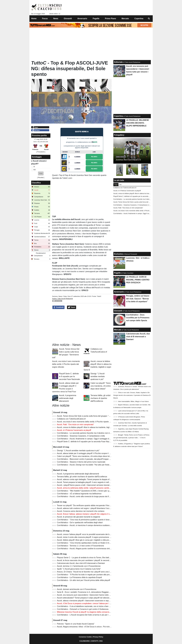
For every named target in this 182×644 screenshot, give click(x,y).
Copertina (119, 116)
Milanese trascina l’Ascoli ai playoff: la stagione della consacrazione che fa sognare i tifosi (95, 612)
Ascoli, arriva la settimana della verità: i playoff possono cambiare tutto (86, 488)
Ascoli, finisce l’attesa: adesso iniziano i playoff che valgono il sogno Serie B (89, 514)
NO (35, 170)
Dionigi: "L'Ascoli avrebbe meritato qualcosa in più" (98, 376)
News (60, 296)
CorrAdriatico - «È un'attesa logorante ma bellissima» (79, 494)
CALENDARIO (84, 641)
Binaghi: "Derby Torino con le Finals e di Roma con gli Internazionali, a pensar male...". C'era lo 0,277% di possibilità (131, 438)
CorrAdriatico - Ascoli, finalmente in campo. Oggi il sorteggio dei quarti (86, 439)
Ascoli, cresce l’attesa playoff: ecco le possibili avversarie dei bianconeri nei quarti (91, 534)
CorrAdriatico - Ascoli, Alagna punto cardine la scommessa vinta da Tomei (88, 549)
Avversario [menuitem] (82, 19)
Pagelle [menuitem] (96, 19)
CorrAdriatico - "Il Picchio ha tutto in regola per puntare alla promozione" (87, 575)
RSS (101, 641)
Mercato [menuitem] (125, 19)
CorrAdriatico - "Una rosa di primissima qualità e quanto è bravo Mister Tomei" (90, 520)
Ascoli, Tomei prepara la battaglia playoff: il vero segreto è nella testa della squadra (92, 482)
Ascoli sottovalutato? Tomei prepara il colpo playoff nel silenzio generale (87, 598)
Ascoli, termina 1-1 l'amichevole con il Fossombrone (79, 566)
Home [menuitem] (34, 19)
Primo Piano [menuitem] (110, 19)
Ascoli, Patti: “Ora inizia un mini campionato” (75, 425)
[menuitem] (149, 19)
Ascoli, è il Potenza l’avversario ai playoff (74, 430)
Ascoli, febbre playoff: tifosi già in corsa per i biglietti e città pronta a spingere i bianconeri (94, 540)
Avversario (119, 292)
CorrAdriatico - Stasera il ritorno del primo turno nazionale (81, 462)
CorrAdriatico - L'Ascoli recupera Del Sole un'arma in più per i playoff (86, 615)
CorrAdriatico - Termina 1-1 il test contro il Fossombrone (80, 546)
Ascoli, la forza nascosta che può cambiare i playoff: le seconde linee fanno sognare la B (94, 560)
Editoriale (118, 62)
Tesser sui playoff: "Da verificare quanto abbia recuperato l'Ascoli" (84, 505)
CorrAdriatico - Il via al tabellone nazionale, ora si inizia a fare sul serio (86, 606)
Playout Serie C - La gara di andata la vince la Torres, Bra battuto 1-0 (86, 558)
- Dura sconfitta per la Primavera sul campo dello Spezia (138, 318)
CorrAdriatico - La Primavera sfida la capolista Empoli (79, 577)
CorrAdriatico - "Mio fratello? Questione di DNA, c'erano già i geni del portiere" (90, 491)
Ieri (120, 185)
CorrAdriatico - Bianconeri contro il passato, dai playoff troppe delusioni (87, 459)
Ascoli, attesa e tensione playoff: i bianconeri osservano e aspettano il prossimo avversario (95, 601)
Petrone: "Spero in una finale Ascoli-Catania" (76, 624)
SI (34, 167)
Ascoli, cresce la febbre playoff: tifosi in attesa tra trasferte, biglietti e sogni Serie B (91, 427)
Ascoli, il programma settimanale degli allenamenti (68, 398)
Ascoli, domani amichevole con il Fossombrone (77, 589)
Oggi (116, 185)
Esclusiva (118, 254)
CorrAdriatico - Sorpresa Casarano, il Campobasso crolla (81, 436)
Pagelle (117, 273)
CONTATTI (95, 641)
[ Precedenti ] (41, 152)
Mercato (118, 330)
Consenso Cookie (85, 637)
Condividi (58, 307)
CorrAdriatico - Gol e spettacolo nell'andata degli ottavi (80, 523)
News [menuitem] (56, 19)
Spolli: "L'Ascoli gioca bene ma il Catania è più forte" (79, 569)
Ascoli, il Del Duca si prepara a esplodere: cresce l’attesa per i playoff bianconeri (91, 603)
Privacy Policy (98, 637)
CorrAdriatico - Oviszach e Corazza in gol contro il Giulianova (83, 609)
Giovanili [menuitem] (68, 19)
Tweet (72, 307)
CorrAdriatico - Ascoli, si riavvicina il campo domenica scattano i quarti (86, 525)
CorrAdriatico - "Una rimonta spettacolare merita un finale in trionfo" (85, 543)
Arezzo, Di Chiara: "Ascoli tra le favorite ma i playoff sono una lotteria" (86, 572)
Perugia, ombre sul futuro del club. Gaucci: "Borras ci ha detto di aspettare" (138, 299)
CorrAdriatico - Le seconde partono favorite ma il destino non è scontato (87, 433)
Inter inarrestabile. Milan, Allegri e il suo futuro (133, 401)
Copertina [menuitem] (139, 19)
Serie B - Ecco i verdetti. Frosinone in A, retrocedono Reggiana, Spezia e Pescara (91, 592)
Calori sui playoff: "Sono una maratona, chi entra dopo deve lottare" (101, 386)
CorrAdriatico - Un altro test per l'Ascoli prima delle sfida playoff (83, 580)
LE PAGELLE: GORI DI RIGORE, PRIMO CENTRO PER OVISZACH (138, 280)
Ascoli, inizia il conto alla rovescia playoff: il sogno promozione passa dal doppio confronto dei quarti (99, 537)
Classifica (36, 183)
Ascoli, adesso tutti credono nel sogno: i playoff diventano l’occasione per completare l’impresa (97, 508)
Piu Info (94, 157)
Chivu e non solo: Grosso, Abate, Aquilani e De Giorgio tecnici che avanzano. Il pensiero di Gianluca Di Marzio (132, 395)
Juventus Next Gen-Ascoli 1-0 (128, 160)
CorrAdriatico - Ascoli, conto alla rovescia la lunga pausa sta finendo (85, 496)
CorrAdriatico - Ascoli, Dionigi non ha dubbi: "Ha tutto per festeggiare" (86, 465)
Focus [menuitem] (45, 19)
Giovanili (118, 311)
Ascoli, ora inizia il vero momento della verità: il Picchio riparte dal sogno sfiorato (66, 364)
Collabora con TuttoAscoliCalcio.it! (71, 419)
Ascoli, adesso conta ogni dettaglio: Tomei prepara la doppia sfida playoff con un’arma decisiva (97, 479)
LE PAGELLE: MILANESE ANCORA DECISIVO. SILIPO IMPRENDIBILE (138, 123)
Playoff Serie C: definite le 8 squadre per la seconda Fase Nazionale (69, 376)
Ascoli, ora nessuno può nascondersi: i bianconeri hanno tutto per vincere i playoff (91, 595)
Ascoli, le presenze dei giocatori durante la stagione (78, 517)
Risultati (41, 177)
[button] (41, 173)
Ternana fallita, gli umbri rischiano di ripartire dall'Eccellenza (100, 398)
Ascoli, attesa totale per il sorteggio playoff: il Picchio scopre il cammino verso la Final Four (95, 453)
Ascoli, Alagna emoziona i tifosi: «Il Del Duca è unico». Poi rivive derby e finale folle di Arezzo (96, 627)
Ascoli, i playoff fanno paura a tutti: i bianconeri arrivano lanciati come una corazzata (92, 485)
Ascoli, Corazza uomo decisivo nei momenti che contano (81, 511)
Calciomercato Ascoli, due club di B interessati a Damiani (81, 563)
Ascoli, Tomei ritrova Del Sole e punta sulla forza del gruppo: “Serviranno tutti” (89, 416)
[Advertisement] (82, 326)
